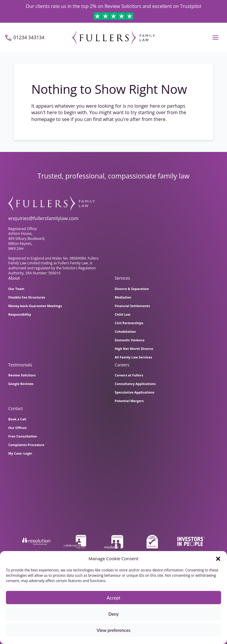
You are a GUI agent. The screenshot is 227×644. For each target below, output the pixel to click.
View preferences (114, 630)
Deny (113, 614)
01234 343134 (29, 37)
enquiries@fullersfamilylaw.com (43, 218)
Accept (113, 598)
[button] (218, 559)
